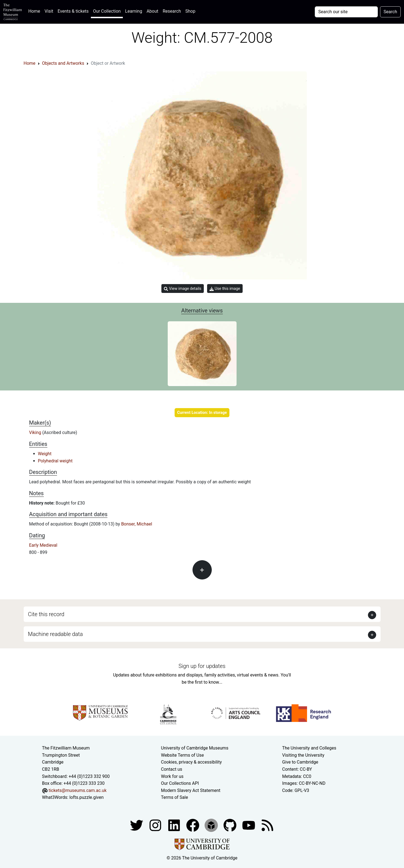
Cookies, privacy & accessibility (192, 762)
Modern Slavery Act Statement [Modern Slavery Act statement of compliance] (191, 790)
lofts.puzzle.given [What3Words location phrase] (86, 797)
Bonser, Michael (137, 524)
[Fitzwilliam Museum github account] (231, 825)
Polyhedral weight (55, 461)
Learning (134, 11)
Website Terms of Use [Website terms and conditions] (183, 755)
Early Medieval (43, 545)
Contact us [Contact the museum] (172, 769)
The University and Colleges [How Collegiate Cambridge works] (309, 748)
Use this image (225, 289)
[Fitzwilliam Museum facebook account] (175, 825)
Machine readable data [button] (55, 634)
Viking (36, 432)
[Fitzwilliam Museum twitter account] (137, 825)
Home (35, 11)
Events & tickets (73, 11)
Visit (49, 11)
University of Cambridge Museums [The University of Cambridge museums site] (195, 748)
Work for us (172, 776)
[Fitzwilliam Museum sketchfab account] (212, 825)
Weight (45, 454)
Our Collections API (180, 783)
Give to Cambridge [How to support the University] (300, 762)
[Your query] (346, 12)
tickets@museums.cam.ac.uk (77, 790)
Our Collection (107, 11)
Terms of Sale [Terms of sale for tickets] (175, 797)
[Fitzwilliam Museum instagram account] (156, 825)
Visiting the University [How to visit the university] (303, 755)
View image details (183, 289)
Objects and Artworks (63, 63)
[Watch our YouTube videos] (249, 825)
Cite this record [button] (46, 614)
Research (172, 11)
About (152, 11)
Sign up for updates (202, 666)
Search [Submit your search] (390, 12)
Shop (190, 11)
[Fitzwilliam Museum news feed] (267, 825)
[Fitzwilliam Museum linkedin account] (193, 825)
